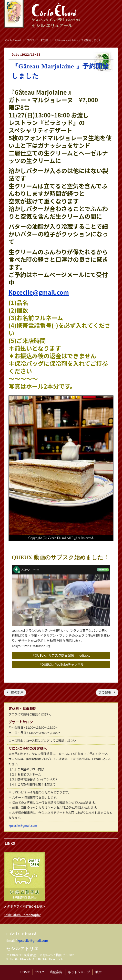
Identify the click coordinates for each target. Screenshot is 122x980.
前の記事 (17, 692)
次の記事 (105, 692)
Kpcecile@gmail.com (39, 292)
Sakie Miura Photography (22, 915)
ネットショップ (79, 972)
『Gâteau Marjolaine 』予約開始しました (78, 40)
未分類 (44, 40)
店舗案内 (56, 972)
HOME (25, 972)
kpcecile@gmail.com (23, 825)
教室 (99, 972)
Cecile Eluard (13, 40)
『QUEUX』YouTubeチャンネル (61, 664)
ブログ (40, 972)
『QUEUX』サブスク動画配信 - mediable (61, 655)
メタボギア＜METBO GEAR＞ (25, 906)
